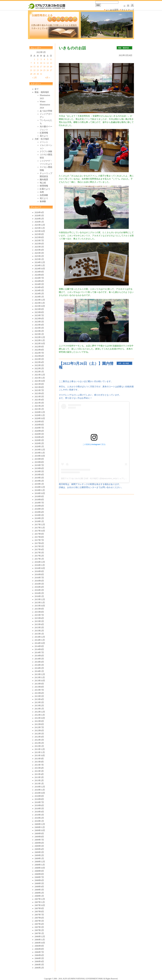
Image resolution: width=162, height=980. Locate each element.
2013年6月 (39, 693)
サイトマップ (128, 10)
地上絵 (43, 183)
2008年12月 (40, 862)
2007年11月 (40, 902)
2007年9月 (39, 908)
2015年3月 (39, 628)
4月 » (48, 78)
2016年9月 (39, 571)
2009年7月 (39, 840)
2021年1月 (39, 409)
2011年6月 (39, 768)
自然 (42, 192)
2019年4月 (39, 475)
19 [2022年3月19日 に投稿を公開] (48, 67)
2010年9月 (39, 796)
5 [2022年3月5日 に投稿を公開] (48, 59)
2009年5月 (39, 846)
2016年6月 (39, 581)
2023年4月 (39, 325)
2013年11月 (40, 677)
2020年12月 (40, 412)
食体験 (43, 201)
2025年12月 (40, 225)
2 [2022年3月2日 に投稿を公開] (38, 59)
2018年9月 (39, 496)
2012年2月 (39, 743)
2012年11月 (40, 715)
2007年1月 (39, 933)
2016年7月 (39, 578)
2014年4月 (39, 662)
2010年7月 (39, 802)
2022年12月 (40, 337)
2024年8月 (39, 275)
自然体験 (44, 195)
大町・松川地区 (42, 139)
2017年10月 (40, 531)
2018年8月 (39, 500)
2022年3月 (39, 365)
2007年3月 (39, 927)
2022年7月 (39, 353)
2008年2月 (39, 893)
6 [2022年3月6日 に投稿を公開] (51, 59)
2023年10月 (40, 306)
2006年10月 (40, 943)
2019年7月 (39, 465)
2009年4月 (39, 849)
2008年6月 (39, 880)
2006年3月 (39, 965)
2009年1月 (39, 858)
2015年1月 (39, 634)
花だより (44, 136)
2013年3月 (39, 702)
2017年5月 (39, 546)
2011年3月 (39, 777)
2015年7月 (39, 615)
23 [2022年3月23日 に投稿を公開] (38, 70)
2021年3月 (39, 403)
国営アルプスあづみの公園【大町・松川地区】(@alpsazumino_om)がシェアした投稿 (96, 478)
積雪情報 (44, 186)
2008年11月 (40, 865)
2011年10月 (40, 755)
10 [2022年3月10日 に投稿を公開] (41, 63)
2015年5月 (39, 621)
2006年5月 (39, 958)
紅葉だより (45, 189)
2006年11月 (40, 940)
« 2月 (34, 78)
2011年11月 (40, 752)
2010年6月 (39, 805)
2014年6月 (39, 656)
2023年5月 (39, 322)
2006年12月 (40, 937)
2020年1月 (39, 447)
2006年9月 (39, 946)
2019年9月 (39, 459)
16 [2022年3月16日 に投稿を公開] (38, 67)
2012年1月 (39, 746)
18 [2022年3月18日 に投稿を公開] (44, 67)
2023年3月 (39, 328)
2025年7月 (39, 241)
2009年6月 (39, 843)
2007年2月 (39, 930)
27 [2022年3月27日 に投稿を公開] (51, 70)
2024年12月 (40, 262)
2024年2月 (39, 294)
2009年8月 (39, 837)
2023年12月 (40, 300)
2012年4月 (39, 737)
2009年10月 (40, 830)
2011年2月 (39, 780)
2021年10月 (40, 381)
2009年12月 (40, 824)
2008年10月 (40, 868)
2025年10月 (40, 231)
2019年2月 (39, 481)
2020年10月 (40, 418)
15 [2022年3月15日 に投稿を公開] (34, 67)
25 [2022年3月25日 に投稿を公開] (44, 70)
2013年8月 (39, 687)
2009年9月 (39, 834)
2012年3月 (39, 740)
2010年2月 (39, 818)
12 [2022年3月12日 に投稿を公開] (48, 63)
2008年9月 (39, 871)
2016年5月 (39, 584)
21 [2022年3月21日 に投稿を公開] (31, 70)
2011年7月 (39, 765)
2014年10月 (40, 643)
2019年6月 (39, 468)
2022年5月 (39, 359)
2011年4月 (39, 774)
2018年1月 (39, 521)
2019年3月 (39, 478)
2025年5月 (39, 247)
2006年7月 (39, 952)
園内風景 (44, 180)
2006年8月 (39, 949)
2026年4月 (39, 212)
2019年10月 (40, 456)
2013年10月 (40, 681)
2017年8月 (39, 537)
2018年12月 (40, 487)
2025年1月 (39, 259)
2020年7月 (39, 428)
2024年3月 (39, 290)
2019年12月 (40, 450)
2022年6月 (39, 356)
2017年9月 (39, 534)
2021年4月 (39, 400)
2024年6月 (39, 281)
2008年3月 (39, 890)
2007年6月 (39, 918)
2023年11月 (40, 303)
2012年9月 (39, 721)
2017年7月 (39, 540)
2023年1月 (39, 334)
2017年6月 (39, 543)
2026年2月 (39, 219)
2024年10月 (40, 269)
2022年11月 (40, 340)
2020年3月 (39, 440)
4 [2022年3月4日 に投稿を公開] (44, 59)
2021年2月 (39, 406)
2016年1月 (39, 596)
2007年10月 (40, 905)
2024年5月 (39, 284)
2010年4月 (39, 812)
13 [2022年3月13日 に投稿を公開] (51, 63)
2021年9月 (39, 384)
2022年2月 (39, 368)
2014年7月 (39, 652)
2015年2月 (39, 631)
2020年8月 (39, 425)
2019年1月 (39, 484)
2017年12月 (40, 525)
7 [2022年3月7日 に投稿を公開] (31, 63)
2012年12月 (40, 712)
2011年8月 (39, 762)
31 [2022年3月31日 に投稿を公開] (41, 74)
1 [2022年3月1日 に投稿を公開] (34, 59)
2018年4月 (39, 512)
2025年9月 (39, 234)
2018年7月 (39, 503)
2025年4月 (39, 250)
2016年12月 (40, 562)
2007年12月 (40, 899)
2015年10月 (40, 606)
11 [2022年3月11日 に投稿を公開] (44, 63)
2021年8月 (39, 387)
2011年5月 (39, 771)
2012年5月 (39, 734)
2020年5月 (39, 434)
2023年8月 (39, 312)
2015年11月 (40, 603)
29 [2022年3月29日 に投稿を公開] (34, 74)
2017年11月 (40, 528)
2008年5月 (39, 883)
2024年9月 (39, 272)
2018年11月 (40, 490)
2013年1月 (39, 709)
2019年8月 (39, 462)
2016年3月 (39, 590)
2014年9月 (39, 646)
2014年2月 (39, 668)
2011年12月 (40, 749)
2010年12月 (40, 787)
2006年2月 (39, 968)
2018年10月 (40, 493)
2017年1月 (39, 559)
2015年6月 (39, 618)
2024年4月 (39, 287)
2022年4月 (39, 362)
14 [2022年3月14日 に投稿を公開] (31, 67)
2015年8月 (39, 612)
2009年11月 (40, 827)
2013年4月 (39, 699)
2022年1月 (39, 372)
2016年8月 (39, 574)
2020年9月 (39, 422)
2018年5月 (39, 509)
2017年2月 (39, 556)
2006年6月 (39, 955)
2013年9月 (39, 684)
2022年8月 (39, 350)
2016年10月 (40, 568)
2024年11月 (40, 265)
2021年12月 (40, 375)
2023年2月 (39, 331)
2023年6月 (39, 319)
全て (37, 89)
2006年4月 (39, 961)
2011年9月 (39, 759)
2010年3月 (39, 815)
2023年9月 (39, 309)
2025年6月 (39, 244)
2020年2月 (39, 443)
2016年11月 (40, 565)
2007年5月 (39, 921)
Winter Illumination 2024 (45, 105)
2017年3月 (39, 553)
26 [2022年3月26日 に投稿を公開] (48, 70)
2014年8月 (39, 649)
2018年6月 (39, 506)
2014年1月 (39, 671)
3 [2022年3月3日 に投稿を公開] (41, 59)
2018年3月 (39, 515)
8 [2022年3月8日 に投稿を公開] (34, 63)
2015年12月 (40, 599)
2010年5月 (39, 809)
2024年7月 (39, 278)
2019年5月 (39, 471)
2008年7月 (39, 877)
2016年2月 (39, 593)
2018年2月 (39, 518)
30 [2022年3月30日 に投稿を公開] (38, 74)
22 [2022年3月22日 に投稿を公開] (34, 70)
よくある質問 (112, 10)
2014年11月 (40, 640)
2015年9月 (39, 609)
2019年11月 (40, 453)
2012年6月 (39, 731)
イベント (44, 142)
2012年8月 (39, 724)
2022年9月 (39, 347)
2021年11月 (40, 378)
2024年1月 (39, 297)
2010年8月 (39, 799)
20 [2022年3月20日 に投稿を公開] (51, 67)
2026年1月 (39, 222)
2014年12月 (40, 637)
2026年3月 (39, 216)
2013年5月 (39, 696)
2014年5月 (39, 659)
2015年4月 (39, 624)
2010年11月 (40, 790)
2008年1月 (39, 896)
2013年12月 (40, 674)
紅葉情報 (44, 133)
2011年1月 (39, 784)
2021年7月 (39, 390)
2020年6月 (39, 431)
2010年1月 (39, 821)
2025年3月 (39, 253)
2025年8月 (39, 237)
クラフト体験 (46, 151)
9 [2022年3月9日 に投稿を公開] (38, 63)
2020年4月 (39, 437)
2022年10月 (40, 344)
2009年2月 (39, 855)
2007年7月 (39, 915)
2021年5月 (39, 397)
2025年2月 (39, 256)
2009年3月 (39, 852)
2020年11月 (40, 415)
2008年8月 (39, 874)
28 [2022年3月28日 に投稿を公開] (31, 74)
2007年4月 (39, 924)
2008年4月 (39, 887)
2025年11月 (40, 228)
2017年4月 (39, 549)
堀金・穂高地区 (42, 92)
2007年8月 (39, 912)
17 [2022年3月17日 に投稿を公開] (41, 67)
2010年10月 (40, 793)
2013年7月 (39, 690)
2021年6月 (39, 393)
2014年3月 (39, 665)
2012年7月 (39, 727)
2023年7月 (39, 315)
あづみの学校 (46, 111)
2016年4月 (39, 587)
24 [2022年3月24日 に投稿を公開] (41, 70)
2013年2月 (39, 706)
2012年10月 (40, 718)
